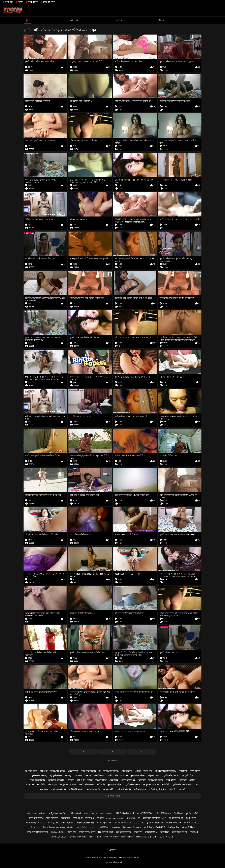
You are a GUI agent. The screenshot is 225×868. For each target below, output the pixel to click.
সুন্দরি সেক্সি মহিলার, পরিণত (183, 785)
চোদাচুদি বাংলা (95, 837)
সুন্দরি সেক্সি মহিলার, (111, 771)
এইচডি (138, 771)
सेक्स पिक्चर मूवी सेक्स (123, 823)
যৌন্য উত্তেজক (127, 771)
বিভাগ (162, 20)
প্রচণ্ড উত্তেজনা (99, 776)
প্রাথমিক (113, 850)
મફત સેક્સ (115, 827)
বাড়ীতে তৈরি (113, 776)
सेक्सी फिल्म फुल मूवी (111, 837)
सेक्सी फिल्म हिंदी (52, 818)
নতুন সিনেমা (73, 20)
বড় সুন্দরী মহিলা (31, 771)
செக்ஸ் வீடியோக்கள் (132, 827)
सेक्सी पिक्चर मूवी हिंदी (180, 832)
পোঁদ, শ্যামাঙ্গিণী (49, 2)
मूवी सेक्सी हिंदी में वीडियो (78, 837)
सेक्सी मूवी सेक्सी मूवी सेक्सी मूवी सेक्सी (61, 823)
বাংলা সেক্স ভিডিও (36, 818)
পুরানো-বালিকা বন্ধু (128, 780)
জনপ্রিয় (119, 20)
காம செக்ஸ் (139, 823)
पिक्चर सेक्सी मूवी (127, 837)
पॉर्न (139, 818)
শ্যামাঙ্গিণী (183, 771)
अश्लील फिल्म (164, 832)
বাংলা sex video (59, 837)
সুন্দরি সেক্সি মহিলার (58, 771)
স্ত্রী (100, 771)
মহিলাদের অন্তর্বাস (94, 789)
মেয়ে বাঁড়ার (78, 776)
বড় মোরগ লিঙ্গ (101, 780)
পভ (198, 785)
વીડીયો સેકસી (76, 813)
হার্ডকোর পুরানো (140, 789)
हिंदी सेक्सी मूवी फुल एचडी (125, 813)
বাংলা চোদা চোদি (107, 813)
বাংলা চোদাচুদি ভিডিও (99, 827)
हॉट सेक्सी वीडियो (188, 827)
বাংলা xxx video (191, 823)
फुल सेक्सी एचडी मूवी (176, 818)
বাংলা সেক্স (9, 2)
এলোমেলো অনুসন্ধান (56, 780)
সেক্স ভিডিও (82, 827)
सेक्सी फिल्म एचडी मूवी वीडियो (155, 827)
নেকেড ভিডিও (151, 832)
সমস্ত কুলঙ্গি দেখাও (113, 796)
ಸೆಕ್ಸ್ (164, 818)
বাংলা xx (194, 832)
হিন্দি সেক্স (72, 832)
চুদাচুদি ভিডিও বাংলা (87, 832)
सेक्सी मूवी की (78, 818)
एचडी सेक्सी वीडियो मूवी (151, 818)
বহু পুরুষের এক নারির (68, 785)
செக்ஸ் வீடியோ (58, 832)
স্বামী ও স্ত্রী (44, 771)
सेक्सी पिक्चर (178, 813)
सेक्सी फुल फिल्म (174, 827)
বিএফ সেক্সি (35, 827)
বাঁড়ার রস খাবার (154, 776)
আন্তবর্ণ (88, 776)
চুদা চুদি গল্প (32, 813)
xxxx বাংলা (191, 818)
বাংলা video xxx (145, 813)
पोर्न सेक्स (42, 813)
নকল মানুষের (52, 785)
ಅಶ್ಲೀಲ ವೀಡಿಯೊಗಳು (86, 823)
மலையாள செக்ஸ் (115, 818)
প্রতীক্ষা (192, 780)
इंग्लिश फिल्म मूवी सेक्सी (155, 823)
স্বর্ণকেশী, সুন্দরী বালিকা (158, 789)
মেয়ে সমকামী (73, 771)
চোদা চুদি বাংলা (90, 813)
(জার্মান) (68, 776)
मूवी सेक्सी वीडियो (192, 813)
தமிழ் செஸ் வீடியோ (58, 813)
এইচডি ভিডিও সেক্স (163, 813)
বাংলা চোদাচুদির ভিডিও (36, 823)
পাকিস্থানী (70, 780)
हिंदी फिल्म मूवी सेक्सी (106, 832)
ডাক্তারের (124, 776)
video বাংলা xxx (174, 823)
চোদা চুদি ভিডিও (167, 837)
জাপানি (172, 789)
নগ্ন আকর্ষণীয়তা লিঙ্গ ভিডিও (166, 771)
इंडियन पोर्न (138, 832)
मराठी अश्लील (66, 818)
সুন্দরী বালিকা (33, 2)
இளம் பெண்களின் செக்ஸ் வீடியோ (59, 827)
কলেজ (90, 780)
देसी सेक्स (100, 818)
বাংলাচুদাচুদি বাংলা (104, 823)
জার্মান (21, 2)
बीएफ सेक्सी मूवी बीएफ (123, 832)
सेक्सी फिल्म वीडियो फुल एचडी (38, 832)
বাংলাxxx (90, 818)
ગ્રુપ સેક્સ (130, 818)
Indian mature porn (147, 837)
